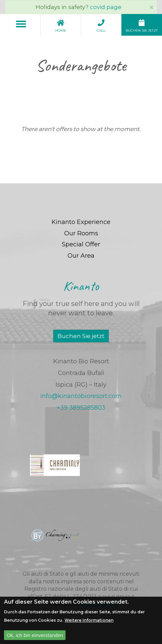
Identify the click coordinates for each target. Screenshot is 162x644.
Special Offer (81, 244)
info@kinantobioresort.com (81, 396)
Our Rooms (81, 233)
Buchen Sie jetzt (81, 336)
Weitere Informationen (89, 624)
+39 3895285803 (81, 408)
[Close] (152, 7)
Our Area (81, 256)
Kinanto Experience (81, 222)
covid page (106, 7)
